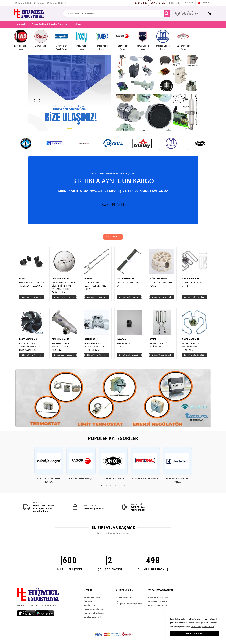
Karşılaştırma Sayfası (93, 617)
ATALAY (88, 278)
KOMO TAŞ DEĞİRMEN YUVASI (161, 284)
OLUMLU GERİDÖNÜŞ (153, 569)
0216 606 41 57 (189, 14)
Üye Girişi (141, 3)
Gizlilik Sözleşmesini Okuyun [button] (202, 627)
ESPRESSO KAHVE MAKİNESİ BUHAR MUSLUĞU (61, 347)
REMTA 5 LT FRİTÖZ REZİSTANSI (159, 345)
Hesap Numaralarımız (94, 609)
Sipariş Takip (90, 605)
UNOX (22, 278)
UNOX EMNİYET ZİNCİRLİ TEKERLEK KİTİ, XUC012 (31, 284)
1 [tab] (102, 486)
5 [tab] (120, 486)
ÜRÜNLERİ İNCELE (113, 204)
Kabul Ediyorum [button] (194, 634)
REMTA (153, 339)
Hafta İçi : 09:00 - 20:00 (158, 597)
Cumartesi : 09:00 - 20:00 (159, 601)
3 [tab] (111, 486)
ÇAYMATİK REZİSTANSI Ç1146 (193, 284)
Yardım (39, 3)
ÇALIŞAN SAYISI (110, 569)
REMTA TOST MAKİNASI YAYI (129, 284)
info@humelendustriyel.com (129, 603)
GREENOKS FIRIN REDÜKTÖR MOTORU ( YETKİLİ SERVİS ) (95, 347)
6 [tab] (125, 486)
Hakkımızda (174, 3)
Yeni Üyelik (158, 3)
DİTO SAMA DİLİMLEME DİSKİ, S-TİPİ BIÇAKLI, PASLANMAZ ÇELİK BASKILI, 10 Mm (63, 287)
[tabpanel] (49, 465)
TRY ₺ (189, 3)
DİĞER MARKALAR (61, 278)
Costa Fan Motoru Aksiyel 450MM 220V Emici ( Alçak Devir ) (29, 347)
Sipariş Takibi (23, 3)
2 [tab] (106, 486)
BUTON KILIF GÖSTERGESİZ (124, 345)
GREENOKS (90, 339)
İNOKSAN (122, 339)
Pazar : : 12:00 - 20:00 (157, 605)
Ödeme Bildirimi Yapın (94, 613)
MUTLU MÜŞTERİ (70, 569)
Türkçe (204, 3)
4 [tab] (115, 486)
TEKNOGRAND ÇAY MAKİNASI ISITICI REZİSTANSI (191, 347)
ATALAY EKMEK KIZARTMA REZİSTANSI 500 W (96, 286)
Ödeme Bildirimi (56, 3)
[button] (70, 129)
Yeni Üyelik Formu (92, 597)
